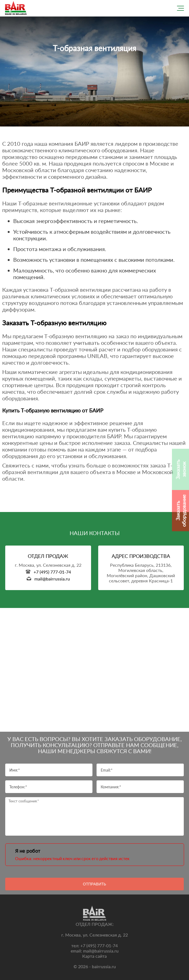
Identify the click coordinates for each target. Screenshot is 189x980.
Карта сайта (94, 956)
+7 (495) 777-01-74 (99, 945)
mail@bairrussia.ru (101, 951)
